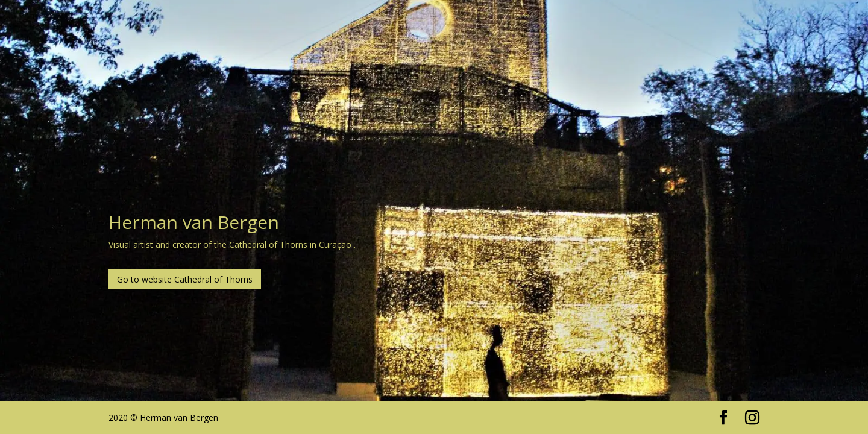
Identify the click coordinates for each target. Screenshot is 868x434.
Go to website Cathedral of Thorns (185, 279)
